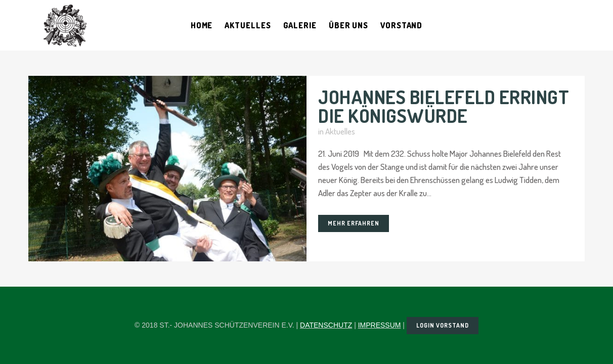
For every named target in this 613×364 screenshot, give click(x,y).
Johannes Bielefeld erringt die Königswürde (444, 106)
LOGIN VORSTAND (443, 325)
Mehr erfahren (354, 223)
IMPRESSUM (380, 325)
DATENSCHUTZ (326, 325)
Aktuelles (340, 131)
